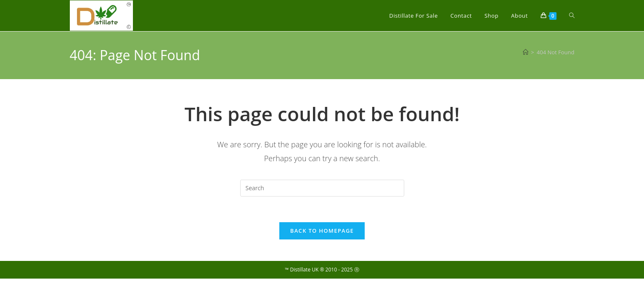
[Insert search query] (322, 188)
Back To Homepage (322, 231)
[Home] (526, 52)
